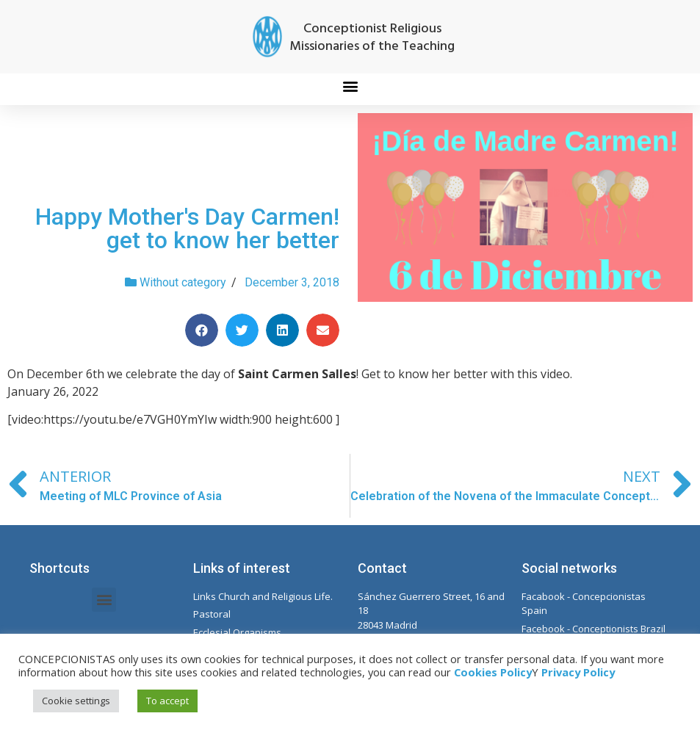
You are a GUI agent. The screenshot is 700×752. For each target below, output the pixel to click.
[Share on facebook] (202, 330)
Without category (183, 282)
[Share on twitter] (242, 330)
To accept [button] (167, 701)
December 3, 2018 (292, 282)
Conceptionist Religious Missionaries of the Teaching (372, 38)
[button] (350, 86)
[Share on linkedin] (282, 330)
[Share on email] (323, 330)
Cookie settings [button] (76, 701)
